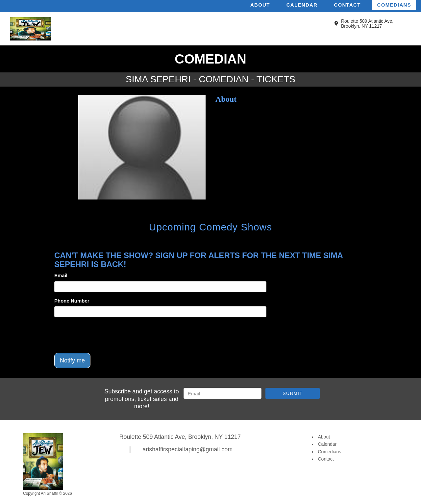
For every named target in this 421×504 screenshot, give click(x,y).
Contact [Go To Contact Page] (326, 459)
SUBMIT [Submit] (293, 393)
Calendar (302, 5)
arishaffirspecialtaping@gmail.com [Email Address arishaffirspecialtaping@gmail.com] (187, 449)
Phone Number (72, 301)
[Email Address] (223, 393)
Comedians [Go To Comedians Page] (330, 452)
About (260, 5)
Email (61, 275)
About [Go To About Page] (324, 437)
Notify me (72, 360)
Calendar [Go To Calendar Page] (327, 444)
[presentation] (104, 335)
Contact (347, 5)
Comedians (394, 5)
